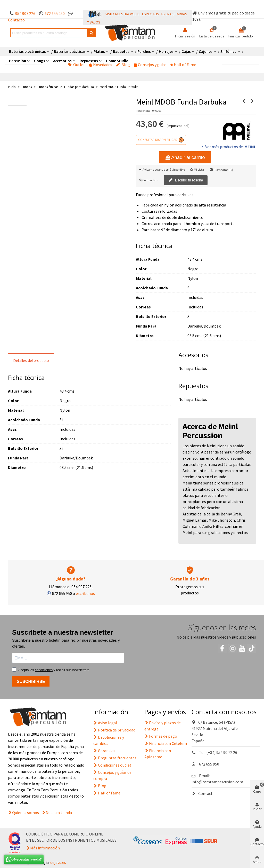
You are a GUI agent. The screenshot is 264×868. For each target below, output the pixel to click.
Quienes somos (26, 813)
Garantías (104, 751)
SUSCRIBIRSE (31, 682)
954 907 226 (25, 13)
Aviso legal (105, 723)
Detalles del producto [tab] (31, 360)
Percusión (18, 61)
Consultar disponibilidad (158, 140)
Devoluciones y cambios (109, 740)
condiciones (44, 670)
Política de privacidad (114, 730)
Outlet (76, 65)
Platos (99, 51)
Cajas (186, 51)
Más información (45, 848)
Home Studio (117, 61)
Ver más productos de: (228, 147)
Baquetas (121, 51)
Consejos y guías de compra (112, 775)
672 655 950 (55, 13)
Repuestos (89, 61)
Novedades (101, 65)
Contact (202, 793)
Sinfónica (228, 51)
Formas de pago (161, 736)
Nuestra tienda (59, 813)
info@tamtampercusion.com (217, 782)
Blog (123, 65)
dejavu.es (58, 862)
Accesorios (62, 61)
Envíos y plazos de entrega (163, 726)
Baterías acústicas (70, 51)
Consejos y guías (150, 65)
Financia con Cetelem (166, 743)
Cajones (206, 51)
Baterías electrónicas (27, 51)
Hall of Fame (183, 65)
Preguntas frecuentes (115, 758)
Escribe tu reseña (186, 180)
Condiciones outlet (112, 765)
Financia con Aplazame (158, 753)
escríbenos (85, 593)
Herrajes (166, 51)
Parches (144, 51)
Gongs (40, 61)
